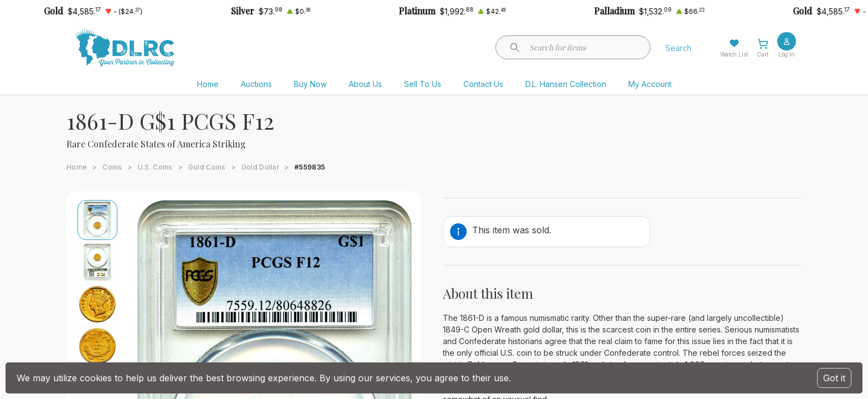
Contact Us (483, 84)
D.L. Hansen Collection (566, 84)
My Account (650, 84)
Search (678, 48)
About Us (365, 84)
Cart (763, 54)
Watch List (734, 54)
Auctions (256, 84)
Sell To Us (423, 84)
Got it (834, 378)
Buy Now (310, 84)
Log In (787, 54)
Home (208, 84)
